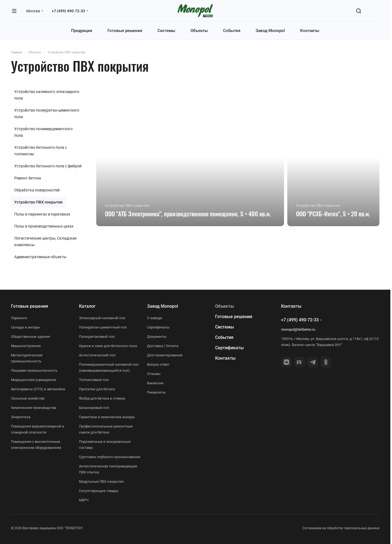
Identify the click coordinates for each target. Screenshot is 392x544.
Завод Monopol (163, 306)
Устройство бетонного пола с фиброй (48, 166)
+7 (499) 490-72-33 (68, 11)
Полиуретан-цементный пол (103, 327)
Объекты (225, 306)
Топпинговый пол (94, 380)
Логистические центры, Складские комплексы (45, 242)
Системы (225, 327)
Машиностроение (26, 346)
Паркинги (19, 318)
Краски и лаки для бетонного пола (108, 346)
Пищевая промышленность (34, 370)
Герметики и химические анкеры (107, 417)
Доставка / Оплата (163, 346)
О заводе (155, 318)
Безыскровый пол (94, 408)
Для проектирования (165, 355)
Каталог (87, 306)
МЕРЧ (84, 500)
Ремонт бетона (28, 178)
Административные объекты (40, 257)
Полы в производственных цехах (44, 226)
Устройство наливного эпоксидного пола (47, 95)
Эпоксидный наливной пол (102, 318)
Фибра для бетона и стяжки (102, 398)
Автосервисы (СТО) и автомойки (38, 389)
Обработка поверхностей (37, 190)
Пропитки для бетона (97, 389)
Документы (157, 337)
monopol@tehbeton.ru (298, 329)
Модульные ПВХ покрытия (101, 482)
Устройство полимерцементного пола (43, 132)
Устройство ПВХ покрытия (38, 202)
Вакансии (155, 383)
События (224, 337)
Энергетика (21, 417)
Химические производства (34, 408)
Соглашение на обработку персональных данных (341, 528)
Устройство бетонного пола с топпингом (41, 151)
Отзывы (154, 374)
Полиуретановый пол (97, 337)
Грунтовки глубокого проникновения (110, 457)
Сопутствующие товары (99, 491)
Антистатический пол (97, 355)
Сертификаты (158, 327)
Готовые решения (30, 306)
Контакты (225, 358)
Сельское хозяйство (28, 398)
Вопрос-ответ (158, 364)
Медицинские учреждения (33, 380)
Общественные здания (30, 337)
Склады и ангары (25, 327)
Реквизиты (156, 392)
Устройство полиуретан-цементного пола (47, 114)
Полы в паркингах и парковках (42, 214)
